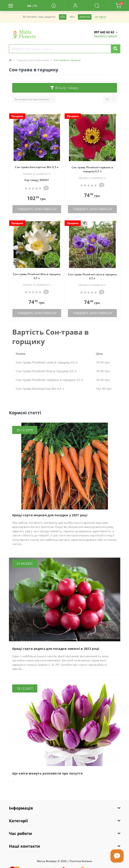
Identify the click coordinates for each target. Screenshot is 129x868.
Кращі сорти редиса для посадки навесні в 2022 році (56, 649)
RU (36, 6)
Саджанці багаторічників (33, 60)
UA (29, 6)
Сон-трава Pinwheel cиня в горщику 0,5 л (92, 276)
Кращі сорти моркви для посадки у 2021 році (50, 515)
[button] (75, 5)
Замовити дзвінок (105, 36)
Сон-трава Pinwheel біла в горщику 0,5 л (37, 276)
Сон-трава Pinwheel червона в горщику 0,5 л (92, 169)
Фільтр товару (64, 88)
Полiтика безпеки (81, 861)
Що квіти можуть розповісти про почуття (47, 773)
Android (85, 17)
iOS (63, 17)
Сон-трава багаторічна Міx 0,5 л (37, 167)
